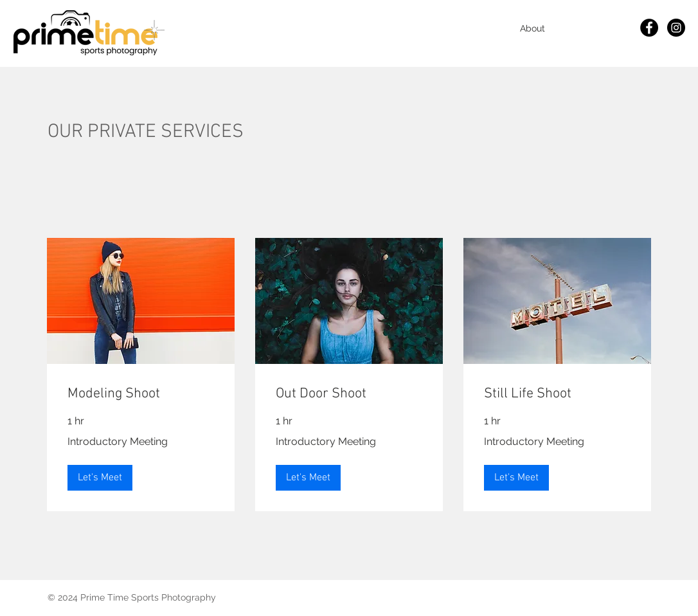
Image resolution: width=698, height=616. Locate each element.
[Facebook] (649, 28)
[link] (141, 394)
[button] (100, 478)
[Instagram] (676, 28)
